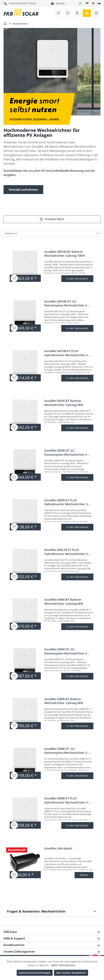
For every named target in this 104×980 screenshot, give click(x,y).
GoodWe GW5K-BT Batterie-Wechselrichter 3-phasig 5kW (64, 403)
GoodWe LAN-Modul (58, 848)
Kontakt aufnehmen (23, 190)
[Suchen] (58, 13)
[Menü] (96, 13)
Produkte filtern (52, 219)
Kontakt (60, 3)
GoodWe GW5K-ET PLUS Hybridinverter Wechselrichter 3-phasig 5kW (66, 503)
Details (84, 875)
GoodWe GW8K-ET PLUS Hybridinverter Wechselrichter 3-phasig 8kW (66, 801)
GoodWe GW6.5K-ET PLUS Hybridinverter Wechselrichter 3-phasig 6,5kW (66, 552)
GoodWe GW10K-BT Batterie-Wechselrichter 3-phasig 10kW (64, 254)
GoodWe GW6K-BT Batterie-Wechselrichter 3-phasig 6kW (64, 602)
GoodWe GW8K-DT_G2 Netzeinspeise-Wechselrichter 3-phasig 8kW (66, 751)
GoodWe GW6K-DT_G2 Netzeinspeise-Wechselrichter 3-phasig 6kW (66, 652)
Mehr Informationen (63, 965)
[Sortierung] (52, 233)
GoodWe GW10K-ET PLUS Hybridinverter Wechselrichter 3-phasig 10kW (66, 354)
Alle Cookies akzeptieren (71, 973)
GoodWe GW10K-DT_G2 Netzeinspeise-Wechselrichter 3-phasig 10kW (66, 304)
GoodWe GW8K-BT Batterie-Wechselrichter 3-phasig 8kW (64, 701)
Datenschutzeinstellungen (35, 973)
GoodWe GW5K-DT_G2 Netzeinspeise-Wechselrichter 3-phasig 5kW (66, 453)
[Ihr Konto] (77, 13)
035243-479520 (27, 3)
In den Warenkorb (77, 279)
